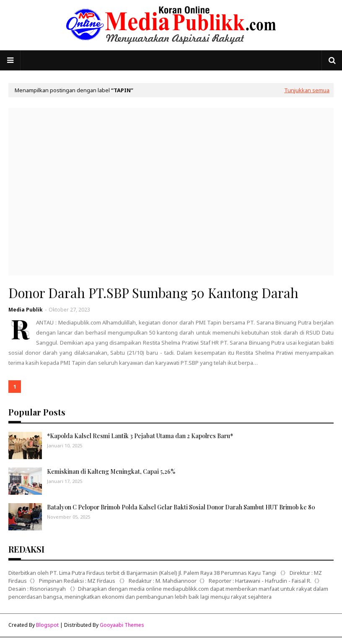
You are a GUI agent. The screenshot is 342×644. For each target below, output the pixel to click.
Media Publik (26, 310)
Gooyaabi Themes (122, 625)
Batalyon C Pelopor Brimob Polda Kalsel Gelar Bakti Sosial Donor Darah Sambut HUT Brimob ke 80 (181, 507)
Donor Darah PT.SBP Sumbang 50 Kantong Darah (153, 293)
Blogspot (47, 625)
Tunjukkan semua (307, 90)
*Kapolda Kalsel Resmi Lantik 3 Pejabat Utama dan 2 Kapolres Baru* (140, 436)
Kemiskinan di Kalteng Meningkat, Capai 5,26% (111, 471)
